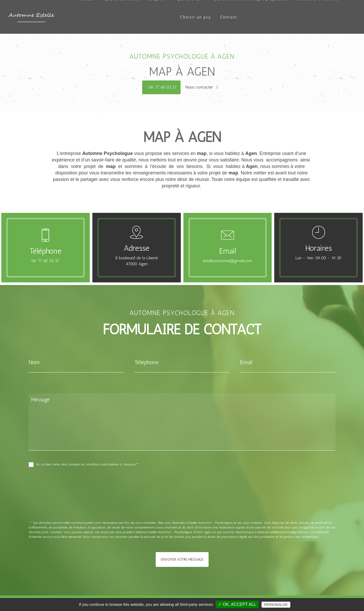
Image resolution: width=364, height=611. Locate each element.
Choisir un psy (195, 35)
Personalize (276, 605)
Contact (229, 35)
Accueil (87, 17)
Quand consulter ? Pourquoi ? (136, 17)
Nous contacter (202, 87)
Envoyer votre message (182, 559)
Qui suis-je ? (191, 17)
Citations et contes (318, 17)
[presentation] (84, 505)
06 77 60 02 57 (163, 87)
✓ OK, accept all (237, 604)
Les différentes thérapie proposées (251, 17)
